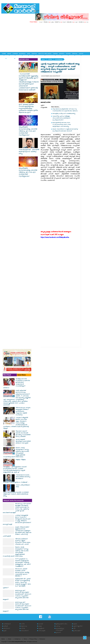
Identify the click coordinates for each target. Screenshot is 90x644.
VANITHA (34, 54)
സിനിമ (50, 60)
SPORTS (62, 54)
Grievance (42, 639)
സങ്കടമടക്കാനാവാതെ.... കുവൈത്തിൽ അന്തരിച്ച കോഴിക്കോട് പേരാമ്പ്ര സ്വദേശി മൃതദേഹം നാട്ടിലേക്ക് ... (17, 479)
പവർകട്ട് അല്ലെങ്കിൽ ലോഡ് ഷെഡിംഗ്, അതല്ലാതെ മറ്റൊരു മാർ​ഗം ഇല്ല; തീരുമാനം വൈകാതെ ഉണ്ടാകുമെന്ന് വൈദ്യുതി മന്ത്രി (17, 520)
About (10, 639)
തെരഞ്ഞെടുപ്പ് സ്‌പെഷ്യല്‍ (60, 630)
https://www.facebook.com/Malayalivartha (55, 238)
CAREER (15, 54)
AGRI (29, 54)
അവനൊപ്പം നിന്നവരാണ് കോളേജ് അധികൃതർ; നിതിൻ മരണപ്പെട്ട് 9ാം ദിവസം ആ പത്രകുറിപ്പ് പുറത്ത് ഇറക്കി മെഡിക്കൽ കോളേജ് (17, 508)
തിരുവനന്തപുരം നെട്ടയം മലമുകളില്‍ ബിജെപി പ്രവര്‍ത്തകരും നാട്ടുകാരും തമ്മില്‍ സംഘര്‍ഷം (23, 411)
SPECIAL (75, 54)
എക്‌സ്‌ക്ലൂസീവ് (78, 626)
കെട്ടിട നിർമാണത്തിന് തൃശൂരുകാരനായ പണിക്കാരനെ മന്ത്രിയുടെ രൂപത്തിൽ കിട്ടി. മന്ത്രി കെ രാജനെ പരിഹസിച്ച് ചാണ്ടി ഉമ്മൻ (17, 532)
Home (3, 639)
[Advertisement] (45, 38)
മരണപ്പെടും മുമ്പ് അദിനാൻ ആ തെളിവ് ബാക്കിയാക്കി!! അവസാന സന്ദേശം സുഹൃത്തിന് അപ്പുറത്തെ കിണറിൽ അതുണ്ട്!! (17, 595)
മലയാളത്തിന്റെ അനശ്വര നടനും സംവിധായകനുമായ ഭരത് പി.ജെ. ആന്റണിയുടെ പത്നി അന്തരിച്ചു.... (62, 125)
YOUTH (81, 54)
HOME (4, 54)
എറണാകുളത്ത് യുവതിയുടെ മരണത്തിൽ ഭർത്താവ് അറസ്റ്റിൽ (23, 441)
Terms (25, 639)
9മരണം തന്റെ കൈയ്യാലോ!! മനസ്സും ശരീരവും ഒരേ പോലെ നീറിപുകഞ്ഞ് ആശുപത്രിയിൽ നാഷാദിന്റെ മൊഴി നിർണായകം (16, 453)
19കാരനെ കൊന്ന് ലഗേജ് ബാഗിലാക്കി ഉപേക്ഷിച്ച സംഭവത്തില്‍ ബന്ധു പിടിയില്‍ (23, 434)
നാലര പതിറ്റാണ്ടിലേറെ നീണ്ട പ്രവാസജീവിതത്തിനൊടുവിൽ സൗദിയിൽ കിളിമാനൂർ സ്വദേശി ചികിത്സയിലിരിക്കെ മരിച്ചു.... (17, 491)
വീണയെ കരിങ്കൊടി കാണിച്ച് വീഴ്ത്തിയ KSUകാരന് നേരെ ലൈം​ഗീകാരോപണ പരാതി (23, 542)
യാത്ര (40, 626)
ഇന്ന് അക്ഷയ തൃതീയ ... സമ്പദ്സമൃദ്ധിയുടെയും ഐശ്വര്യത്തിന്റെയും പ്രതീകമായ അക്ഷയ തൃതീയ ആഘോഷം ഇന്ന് (28, 108)
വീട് (74, 629)
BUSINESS (22, 54)
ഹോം (43, 60)
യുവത (75, 624)
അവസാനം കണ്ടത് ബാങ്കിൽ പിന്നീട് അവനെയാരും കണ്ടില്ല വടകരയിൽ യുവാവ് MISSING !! (22, 573)
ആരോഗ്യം (24, 626)
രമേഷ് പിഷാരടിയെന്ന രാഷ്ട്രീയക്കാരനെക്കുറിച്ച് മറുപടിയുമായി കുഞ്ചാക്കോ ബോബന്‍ (65, 130)
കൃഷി (5, 631)
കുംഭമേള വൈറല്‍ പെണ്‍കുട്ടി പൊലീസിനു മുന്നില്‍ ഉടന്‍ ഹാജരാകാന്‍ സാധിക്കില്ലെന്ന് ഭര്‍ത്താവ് (17, 384)
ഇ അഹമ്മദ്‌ (77, 631)
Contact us (17, 639)
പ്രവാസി (58, 633)
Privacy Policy (33, 639)
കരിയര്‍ (6, 626)
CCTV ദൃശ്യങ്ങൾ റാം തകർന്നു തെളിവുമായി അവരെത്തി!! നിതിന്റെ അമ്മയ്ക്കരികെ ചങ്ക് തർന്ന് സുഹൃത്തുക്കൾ (23, 563)
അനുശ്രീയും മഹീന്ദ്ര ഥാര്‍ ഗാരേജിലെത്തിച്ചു (64, 114)
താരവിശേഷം (59, 60)
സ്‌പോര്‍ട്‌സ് (25, 631)
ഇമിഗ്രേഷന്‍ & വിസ (61, 624)
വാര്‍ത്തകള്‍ (7, 624)
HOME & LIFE (6, 57)
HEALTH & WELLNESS (45, 54)
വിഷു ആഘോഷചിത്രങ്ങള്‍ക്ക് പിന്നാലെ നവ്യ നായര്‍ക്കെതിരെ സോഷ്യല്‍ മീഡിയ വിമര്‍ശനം (65, 110)
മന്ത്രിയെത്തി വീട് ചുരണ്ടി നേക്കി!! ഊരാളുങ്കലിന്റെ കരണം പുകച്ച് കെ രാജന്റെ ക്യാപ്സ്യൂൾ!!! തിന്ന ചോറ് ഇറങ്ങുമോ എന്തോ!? (17, 584)
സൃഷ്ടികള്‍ (41, 629)
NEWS (9, 54)
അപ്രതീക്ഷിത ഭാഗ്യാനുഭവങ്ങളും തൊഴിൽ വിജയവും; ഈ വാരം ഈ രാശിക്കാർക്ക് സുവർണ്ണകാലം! (28, 130)
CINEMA (55, 54)
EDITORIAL (15, 57)
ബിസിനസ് (7, 629)
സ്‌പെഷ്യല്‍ (42, 631)
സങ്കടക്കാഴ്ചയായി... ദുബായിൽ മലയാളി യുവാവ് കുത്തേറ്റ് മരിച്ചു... (29, 151)
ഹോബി (41, 624)
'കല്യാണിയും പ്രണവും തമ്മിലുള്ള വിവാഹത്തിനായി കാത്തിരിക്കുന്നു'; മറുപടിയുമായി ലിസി (62, 118)
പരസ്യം (58, 626)
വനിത (23, 624)
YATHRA (68, 54)
